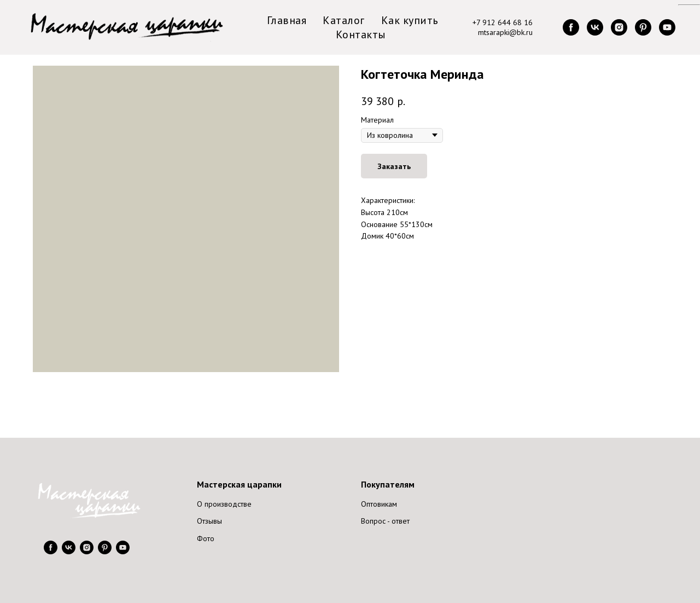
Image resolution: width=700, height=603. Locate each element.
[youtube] (667, 27)
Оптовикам (379, 504)
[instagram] (619, 27)
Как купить (410, 20)
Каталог (344, 20)
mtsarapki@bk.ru (505, 32)
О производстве (224, 504)
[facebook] (571, 27)
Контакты (361, 34)
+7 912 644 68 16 (503, 22)
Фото (206, 538)
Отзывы (209, 521)
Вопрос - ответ (385, 521)
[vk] (595, 27)
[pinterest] (643, 27)
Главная (287, 20)
